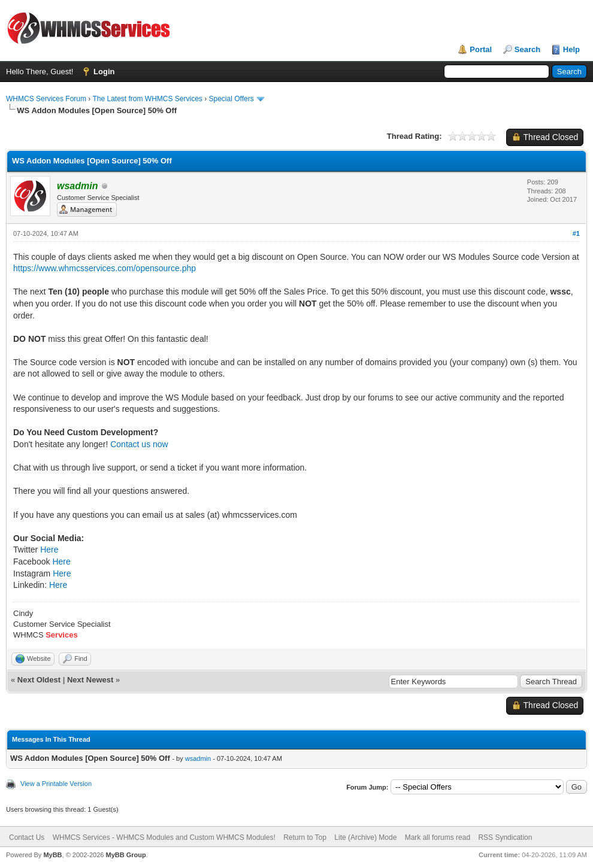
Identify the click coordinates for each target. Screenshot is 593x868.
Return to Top (305, 837)
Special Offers (232, 99)
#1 (576, 233)
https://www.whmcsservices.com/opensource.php (105, 268)
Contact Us (27, 837)
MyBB (52, 855)
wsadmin (198, 758)
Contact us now (139, 444)
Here (49, 550)
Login (104, 72)
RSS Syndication (505, 837)
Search (527, 49)
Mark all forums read (438, 837)
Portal (481, 49)
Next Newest (90, 680)
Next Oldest (39, 680)
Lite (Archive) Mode (365, 837)
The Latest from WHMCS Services (147, 99)
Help (571, 49)
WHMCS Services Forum (46, 99)
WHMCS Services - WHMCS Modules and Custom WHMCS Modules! (164, 837)
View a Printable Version (56, 784)
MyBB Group (125, 855)
